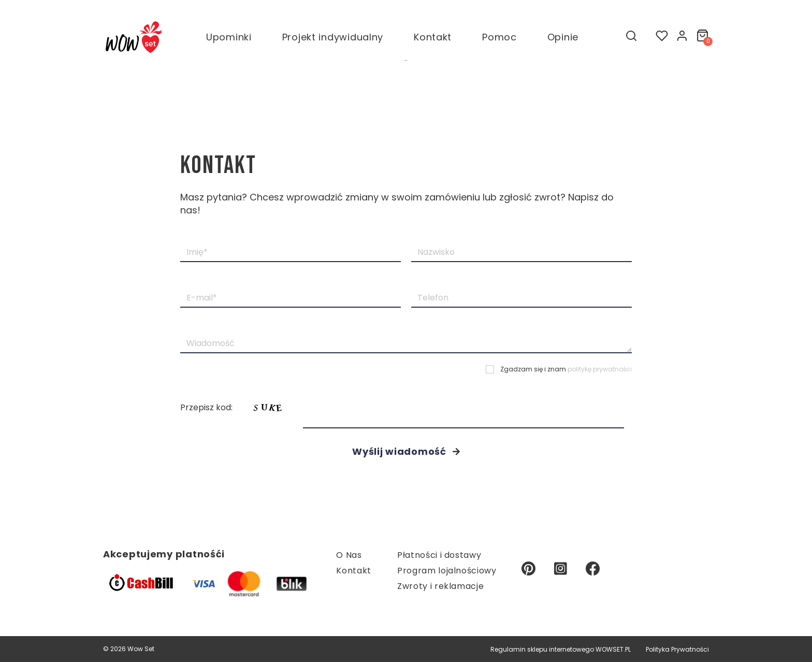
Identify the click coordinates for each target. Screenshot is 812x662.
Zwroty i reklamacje (440, 586)
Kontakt (433, 40)
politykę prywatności (600, 369)
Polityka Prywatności (677, 649)
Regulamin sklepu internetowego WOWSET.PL (561, 649)
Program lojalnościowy (447, 571)
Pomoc (499, 40)
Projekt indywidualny (333, 40)
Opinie (563, 40)
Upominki (229, 40)
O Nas (349, 555)
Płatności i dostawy (439, 555)
